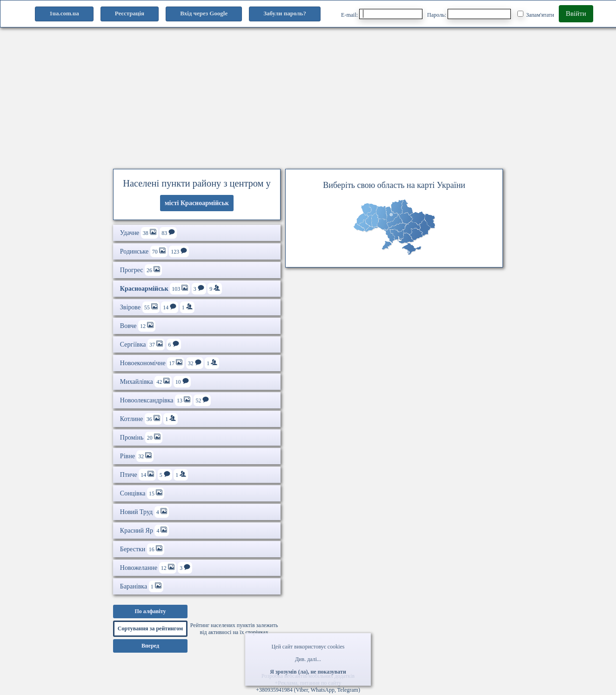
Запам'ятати (536, 14)
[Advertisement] (308, 95)
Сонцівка (142, 493)
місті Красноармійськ (197, 203)
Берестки (142, 549)
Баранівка (142, 586)
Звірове (157, 307)
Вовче (138, 326)
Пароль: (469, 14)
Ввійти (576, 13)
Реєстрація (130, 13)
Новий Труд (144, 512)
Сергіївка (151, 344)
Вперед (150, 646)
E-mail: (382, 14)
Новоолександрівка (166, 400)
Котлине (149, 419)
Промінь (141, 438)
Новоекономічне (170, 363)
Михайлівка (155, 382)
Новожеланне (156, 568)
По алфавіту (150, 611)
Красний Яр (145, 531)
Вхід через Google (204, 13)
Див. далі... (308, 659)
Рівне (137, 456)
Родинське (154, 251)
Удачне (148, 233)
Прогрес (141, 270)
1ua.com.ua (64, 13)
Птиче (154, 475)
